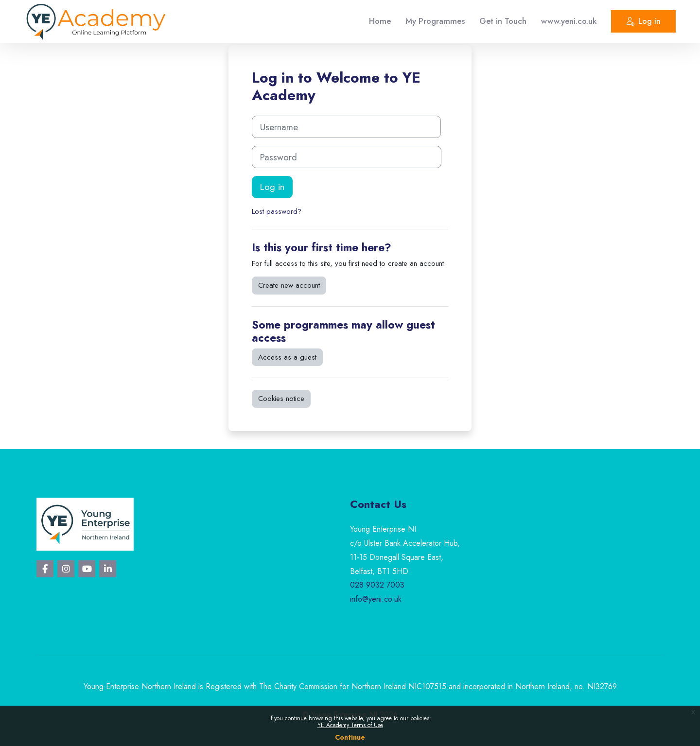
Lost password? (277, 211)
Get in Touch (503, 21)
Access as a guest (287, 357)
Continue (350, 737)
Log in (643, 23)
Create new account (289, 285)
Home (380, 21)
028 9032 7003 (377, 585)
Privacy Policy (350, 701)
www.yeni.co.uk (569, 21)
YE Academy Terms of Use (350, 725)
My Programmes (435, 21)
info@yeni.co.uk (376, 599)
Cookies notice (281, 399)
